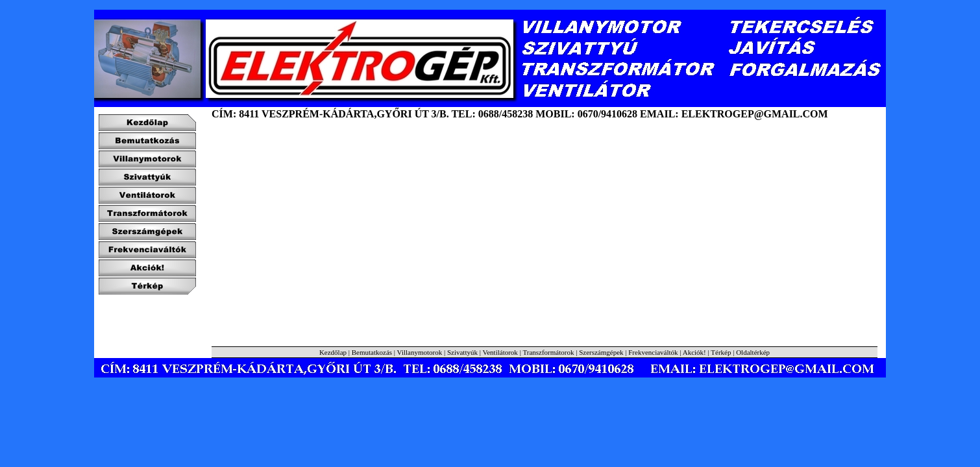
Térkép (722, 352)
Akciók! (694, 352)
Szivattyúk (462, 352)
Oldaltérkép (753, 352)
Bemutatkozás (372, 352)
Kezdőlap (333, 352)
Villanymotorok (420, 352)
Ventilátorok (500, 352)
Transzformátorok (548, 352)
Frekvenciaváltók (653, 352)
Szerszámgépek (601, 352)
